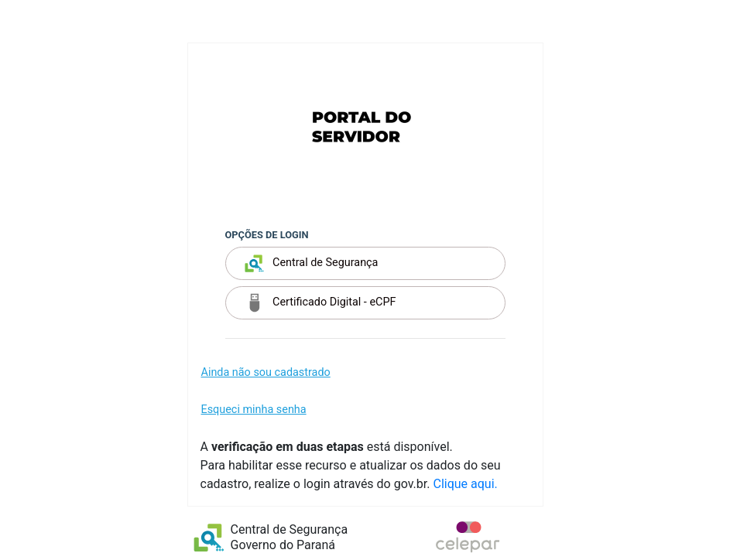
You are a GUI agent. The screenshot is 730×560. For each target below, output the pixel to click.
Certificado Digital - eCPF (320, 303)
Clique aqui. (465, 484)
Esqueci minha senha (254, 410)
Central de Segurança (312, 263)
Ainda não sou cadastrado (266, 372)
